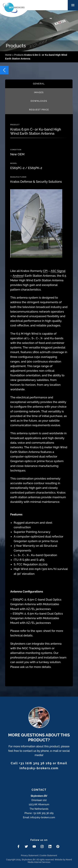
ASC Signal (58, 271)
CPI (45, 271)
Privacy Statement (30, 856)
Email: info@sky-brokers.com (39, 817)
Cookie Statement (48, 856)
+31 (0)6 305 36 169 (35, 763)
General (39, 84)
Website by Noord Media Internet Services (50, 861)
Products (19, 55)
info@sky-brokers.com (39, 768)
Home (8, 55)
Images (39, 92)
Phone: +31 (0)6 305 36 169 (39, 813)
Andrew (18, 276)
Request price (39, 110)
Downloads (39, 101)
